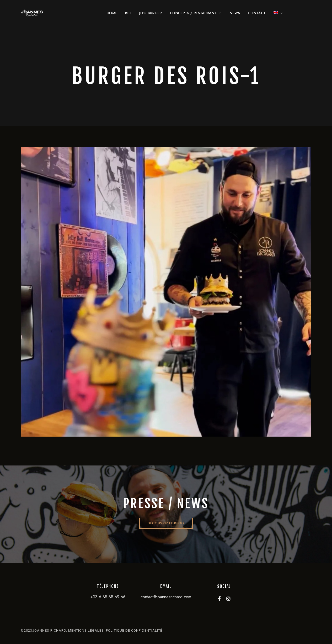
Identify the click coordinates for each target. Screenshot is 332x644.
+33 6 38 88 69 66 (108, 597)
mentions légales (86, 630)
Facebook (219, 599)
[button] (166, 523)
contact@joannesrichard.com (166, 597)
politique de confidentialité (134, 630)
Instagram (228, 599)
